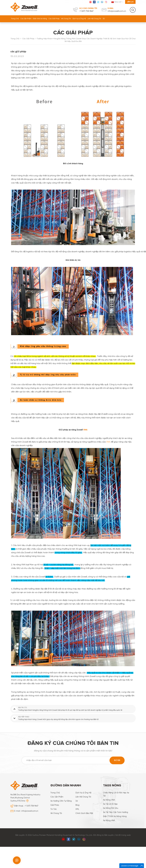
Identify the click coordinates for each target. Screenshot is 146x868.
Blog (77, 805)
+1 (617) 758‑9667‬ (86, 11)
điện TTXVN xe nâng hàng (115, 816)
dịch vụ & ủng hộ (79, 19)
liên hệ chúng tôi (94, 19)
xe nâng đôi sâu (111, 808)
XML (77, 809)
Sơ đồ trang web (123, 835)
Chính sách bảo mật (84, 813)
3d (77, 801)
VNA (85, 430)
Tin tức (54, 809)
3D (104, 19)
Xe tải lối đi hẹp (110, 804)
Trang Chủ (15, 19)
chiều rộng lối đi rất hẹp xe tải (116, 794)
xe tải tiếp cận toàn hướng (116, 812)
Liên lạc (130, 2)
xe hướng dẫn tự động (61, 801)
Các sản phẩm (26, 19)
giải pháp (55, 805)
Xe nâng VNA (109, 800)
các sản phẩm (57, 797)
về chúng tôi (66, 19)
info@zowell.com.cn (117, 11)
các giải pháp (54, 19)
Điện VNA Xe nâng (40, 19)
